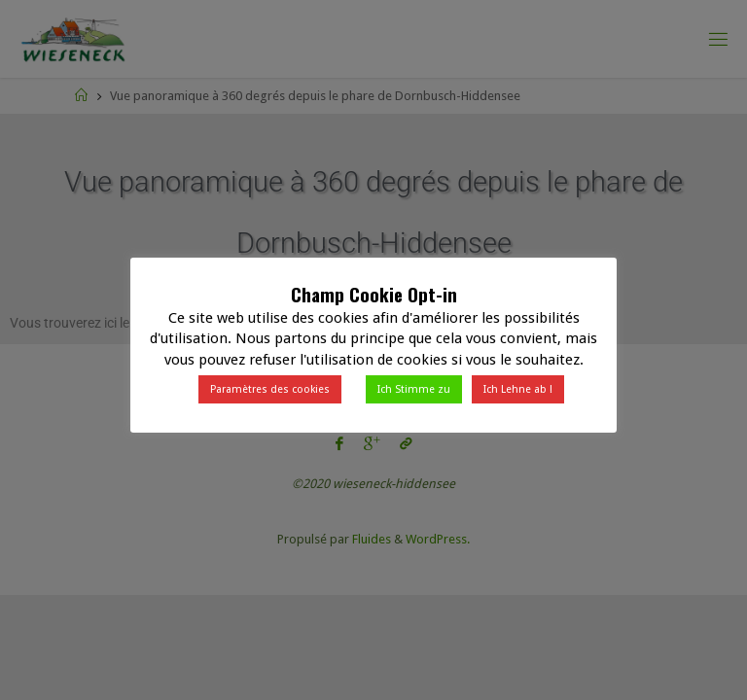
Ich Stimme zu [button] (414, 389)
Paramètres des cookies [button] (270, 389)
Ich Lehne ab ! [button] (518, 389)
